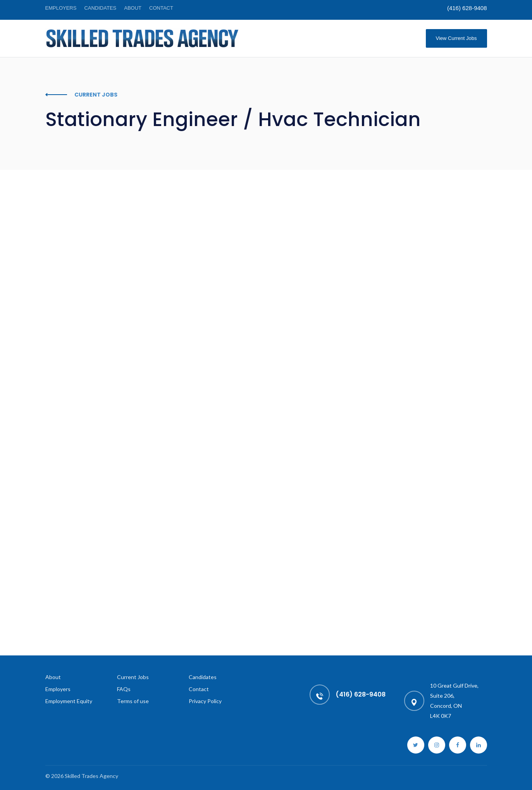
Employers (61, 8)
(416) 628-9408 (467, 8)
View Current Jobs (456, 38)
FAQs (124, 689)
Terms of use (133, 701)
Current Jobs (133, 677)
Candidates (100, 8)
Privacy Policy (205, 701)
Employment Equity (69, 701)
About (133, 8)
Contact (161, 8)
